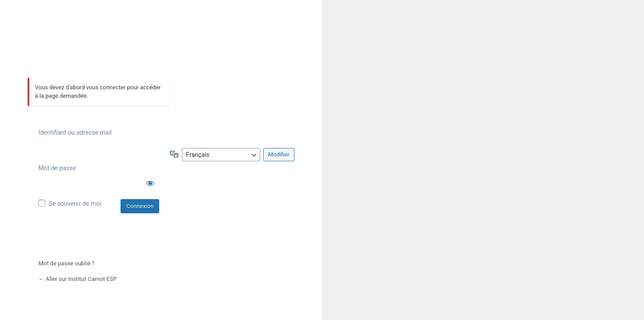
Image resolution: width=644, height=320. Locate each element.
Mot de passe (57, 168)
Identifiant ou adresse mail (75, 132)
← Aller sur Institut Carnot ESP (77, 279)
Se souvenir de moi (75, 204)
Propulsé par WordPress (99, 48)
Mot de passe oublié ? (66, 263)
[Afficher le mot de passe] (150, 183)
